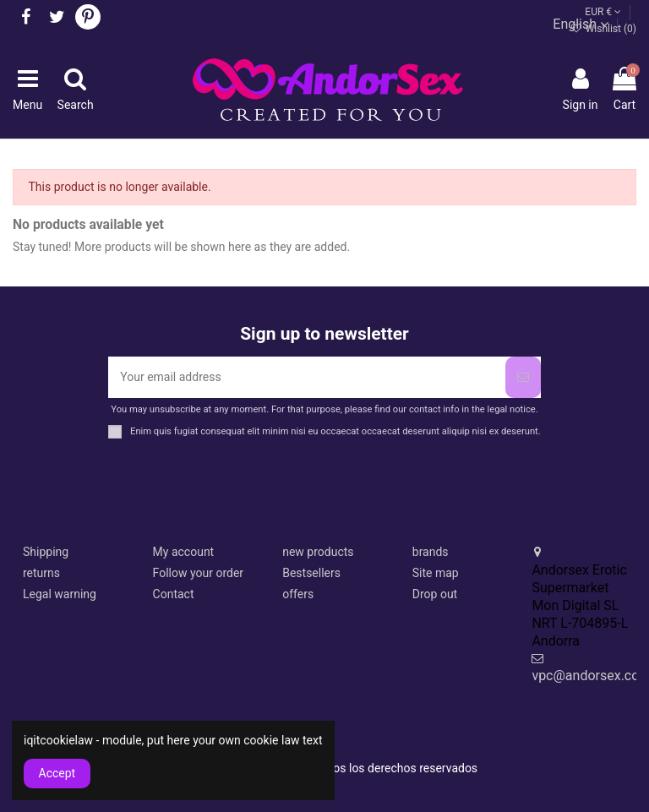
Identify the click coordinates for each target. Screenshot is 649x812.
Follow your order (198, 573)
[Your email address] (306, 377)
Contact (174, 594)
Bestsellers (311, 573)
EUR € (603, 12)
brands (431, 552)
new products (318, 552)
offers (298, 594)
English (581, 24)
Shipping (46, 552)
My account (184, 552)
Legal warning (60, 594)
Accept (57, 773)
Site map (436, 573)
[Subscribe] (523, 377)
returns (41, 573)
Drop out (435, 594)
